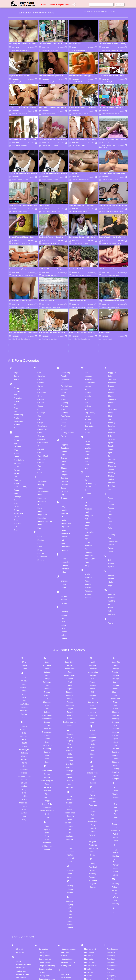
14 (102, 12)
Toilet (110, 397)
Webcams (112, 466)
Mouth (87, 298)
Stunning (24, 146)
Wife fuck (111, 884)
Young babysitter (113, 896)
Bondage (17, 365)
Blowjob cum (21, 975)
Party (87, 394)
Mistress (88, 275)
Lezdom (88, 82)
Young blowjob (113, 899)
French (64, 295)
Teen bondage (113, 818)
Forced (64, 291)
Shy (110, 275)
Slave (110, 288)
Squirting (112, 331)
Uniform (111, 432)
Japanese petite (68, 934)
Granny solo (66, 834)
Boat (18, 82)
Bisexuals (18, 349)
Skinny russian (90, 949)
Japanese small (67, 937)
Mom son (88, 848)
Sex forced (88, 929)
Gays (63, 323)
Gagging (64, 313)
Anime (16, 270)
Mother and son (90, 854)
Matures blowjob (91, 831)
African (17, 257)
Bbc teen (19, 912)
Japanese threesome (70, 941)
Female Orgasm (67, 255)
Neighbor (88, 317)
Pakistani (88, 377)
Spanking (112, 315)
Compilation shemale (47, 851)
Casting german (45, 828)
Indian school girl (68, 902)
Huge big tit (66, 880)
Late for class (44, 183)
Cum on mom (44, 874)
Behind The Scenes (105, 148)
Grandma (65, 347)
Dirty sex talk (44, 910)
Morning (88, 291)
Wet (110, 473)
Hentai (64, 389)
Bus (15, 395)
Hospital (64, 405)
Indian (63, 427)
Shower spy (89, 936)
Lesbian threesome (69, 973)
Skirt (110, 285)
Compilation (42, 295)
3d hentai (19, 818)
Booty (16, 369)
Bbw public (20, 922)
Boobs (56, 210)
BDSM (74, 82)
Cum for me (43, 868)
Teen (88, 180)
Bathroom (18, 315)
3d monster (20, 821)
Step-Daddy (42, 350)
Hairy (63, 375)
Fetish (78, 82)
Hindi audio (66, 873)
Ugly (110, 429)
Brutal (16, 389)
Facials (64, 245)
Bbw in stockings (22, 919)
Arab (16, 273)
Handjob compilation (69, 863)
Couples (41, 305)
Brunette (56, 82)
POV (86, 417)
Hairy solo (65, 857)
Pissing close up (90, 894)
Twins (110, 420)
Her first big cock (68, 870)
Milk (86, 271)
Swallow (111, 351)
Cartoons (41, 251)
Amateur (104, 50)
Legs (63, 497)
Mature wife (89, 828)
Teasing (111, 377)
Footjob (64, 288)
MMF (87, 278)
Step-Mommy (90, 281)
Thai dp (110, 841)
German (64, 327)
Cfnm (43, 190)
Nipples (87, 320)
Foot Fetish (65, 285)
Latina (63, 494)
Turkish (111, 413)
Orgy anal (88, 879)
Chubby (119, 200)
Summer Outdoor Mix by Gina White (82, 183)
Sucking (111, 348)
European (84, 50)
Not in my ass (89, 863)
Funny (63, 305)
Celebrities (42, 261)
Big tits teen (20, 959)
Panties (87, 381)
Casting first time (45, 824)
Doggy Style (42, 383)
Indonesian (65, 431)
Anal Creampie (112, 50)
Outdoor (85, 190)
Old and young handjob (90, 873)
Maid (86, 241)
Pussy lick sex (90, 914)
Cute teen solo (44, 881)
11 (96, 12)
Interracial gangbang (69, 909)
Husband (65, 419)
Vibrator (111, 444)
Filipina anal (43, 954)
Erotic (108, 82)
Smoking (112, 298)
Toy (110, 407)
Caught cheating (45, 831)
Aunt (16, 297)
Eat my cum (43, 922)
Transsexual (113, 410)
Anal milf (19, 863)
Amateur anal (21, 840)
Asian (13, 50)
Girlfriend (26, 50)
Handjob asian (67, 860)
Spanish (111, 311)
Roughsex (88, 463)
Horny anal (66, 876)
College (78, 50)
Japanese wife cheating (67, 945)
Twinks (111, 417)
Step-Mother (89, 295)
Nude (87, 323)
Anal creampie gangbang (21, 854)
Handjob (64, 379)
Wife (110, 480)
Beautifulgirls (110, 114)
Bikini (16, 345)
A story (18, 830)
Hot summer (73, 173)
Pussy (87, 434)
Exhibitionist (42, 425)
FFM (63, 265)
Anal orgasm (21, 867)
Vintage (111, 447)
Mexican (88, 261)
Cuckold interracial (46, 861)
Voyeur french (112, 869)
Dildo (39, 373)
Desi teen (42, 900)
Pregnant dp (89, 904)
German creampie (68, 831)
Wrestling (112, 483)
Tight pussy (111, 844)
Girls (59, 190)
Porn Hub (33, 111)
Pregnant (88, 421)
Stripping (112, 341)
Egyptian (41, 409)
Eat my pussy (44, 925)
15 (104, 12)
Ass (15, 280)
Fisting (64, 278)
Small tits (112, 295)
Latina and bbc (67, 956)
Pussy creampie (90, 911)
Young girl (111, 906)
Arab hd (19, 883)
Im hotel (65, 892)
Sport (110, 321)
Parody (87, 391)
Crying (40, 315)
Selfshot (80, 200)
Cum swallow (44, 878)
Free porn (42, 964)
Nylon (87, 337)
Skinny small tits (90, 953)
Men (86, 258)
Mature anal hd (90, 818)
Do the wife (43, 913)
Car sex (40, 248)
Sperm (111, 318)
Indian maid (66, 895)
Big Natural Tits (106, 200)
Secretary (112, 251)
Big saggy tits (21, 955)
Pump (87, 431)
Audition (17, 293)
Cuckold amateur (45, 858)
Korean (64, 472)
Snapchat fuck (90, 966)
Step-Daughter (43, 360)
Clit (39, 278)
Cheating (41, 268)
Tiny (110, 387)
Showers (112, 271)
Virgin (110, 451)
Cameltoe (41, 245)
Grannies (65, 353)
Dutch (40, 397)
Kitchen (64, 468)
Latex (63, 487)
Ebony (40, 405)
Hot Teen (56, 50)
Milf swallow (89, 841)
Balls (16, 312)
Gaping (64, 320)
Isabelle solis (66, 912)
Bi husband (20, 942)
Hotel (63, 412)
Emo (39, 412)
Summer (23, 82)
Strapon (111, 338)
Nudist (87, 327)
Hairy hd (65, 853)
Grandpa (64, 350)
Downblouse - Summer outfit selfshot (82, 194)
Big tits (14, 82)
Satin (110, 245)
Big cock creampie (23, 949)
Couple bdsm (44, 854)
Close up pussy (45, 844)
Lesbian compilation (69, 963)
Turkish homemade (114, 851)
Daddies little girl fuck (47, 890)
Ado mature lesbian (23, 833)
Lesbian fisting (67, 966)
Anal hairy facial (22, 860)
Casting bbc (43, 821)
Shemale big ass (91, 933)
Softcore (111, 301)
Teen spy (111, 838)
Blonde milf (20, 969)
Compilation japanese (47, 848)
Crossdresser (43, 311)
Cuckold (26, 180)
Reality (87, 443)
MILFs (87, 268)
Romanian (89, 460)
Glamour (64, 337)
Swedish (111, 355)
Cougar (40, 301)
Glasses (64, 340)
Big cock (19, 114)
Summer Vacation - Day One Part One (112, 194)
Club (39, 285)
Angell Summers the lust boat (19, 76)
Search (120, 5)
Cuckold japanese (45, 864)
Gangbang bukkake (69, 818)
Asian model (20, 890)
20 (113, 12)
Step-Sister (112, 278)
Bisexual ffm (20, 962)
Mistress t (88, 844)
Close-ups (41, 281)
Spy (110, 325)
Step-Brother (19, 382)
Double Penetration (45, 390)
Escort (40, 419)
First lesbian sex (45, 961)
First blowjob (43, 957)
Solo (110, 305)
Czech (40, 341)
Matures (18, 146)
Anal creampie (21, 850)
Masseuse (89, 248)
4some (16, 248)
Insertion (64, 434)
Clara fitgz (42, 841)
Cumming (41, 328)
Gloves (83, 82)
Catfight (40, 258)
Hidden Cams (66, 392)
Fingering (65, 271)
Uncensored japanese (115, 860)
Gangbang (65, 317)
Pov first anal (89, 901)
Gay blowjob (66, 821)
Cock (13, 146)
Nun (86, 330)
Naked (87, 310)
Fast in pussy (44, 951)
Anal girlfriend (21, 857)
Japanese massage (69, 931)
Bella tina (19, 932)
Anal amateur (21, 847)
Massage (88, 245)
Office (87, 345)
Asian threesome (22, 900)
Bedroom (17, 332)
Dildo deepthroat (45, 903)
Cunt (39, 335)
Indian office (66, 899)
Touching (112, 403)
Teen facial (111, 828)
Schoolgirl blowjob (91, 926)
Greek (63, 357)
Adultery (44, 200)
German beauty (67, 828)
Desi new (42, 896)
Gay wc (64, 824)
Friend (64, 298)
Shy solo (88, 943)
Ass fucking (18, 283)
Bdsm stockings (22, 925)
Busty (54, 114)
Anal (73, 146)
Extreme (41, 429)
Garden (113, 82)
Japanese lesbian (68, 927)
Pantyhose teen (90, 891)
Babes (14, 114)
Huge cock (66, 883)
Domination (42, 387)
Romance (88, 456)
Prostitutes (89, 424)
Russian (88, 466)
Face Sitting (119, 190)
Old (86, 349)
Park (86, 387)
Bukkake (17, 392)
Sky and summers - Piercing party (81, 76)
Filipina (64, 268)
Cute (39, 338)
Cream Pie (19, 50)
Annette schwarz (22, 876)
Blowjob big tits (21, 972)
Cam (39, 241)
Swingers (112, 358)
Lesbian (50, 146)
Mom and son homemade (89, 852)
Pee (86, 397)
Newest (68, 5)
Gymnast (65, 367)
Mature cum (89, 824)
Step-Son (112, 308)
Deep (40, 363)
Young (111, 492)
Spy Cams (112, 328)
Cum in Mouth (43, 325)
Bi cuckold (20, 939)
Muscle (87, 301)
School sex (88, 923)
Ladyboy (64, 484)
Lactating (65, 480)
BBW (16, 319)
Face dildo (43, 941)
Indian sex (65, 905)
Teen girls (111, 831)
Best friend (20, 935)
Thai (110, 383)
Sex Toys (112, 258)
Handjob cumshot (68, 867)
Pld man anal (89, 897)
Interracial (65, 437)
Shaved (111, 261)
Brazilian (17, 375)
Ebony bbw (43, 929)
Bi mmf (18, 945)
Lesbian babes (67, 959)
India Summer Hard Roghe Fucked (51, 76)
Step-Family (66, 248)
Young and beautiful (115, 893)
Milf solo (87, 838)
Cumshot (41, 331)
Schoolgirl (112, 248)
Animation (18, 267)
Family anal (43, 944)
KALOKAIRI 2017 (75, 44)
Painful (87, 374)
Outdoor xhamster (91, 882)
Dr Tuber (63, 79)
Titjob (110, 390)
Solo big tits (89, 969)
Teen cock (111, 821)
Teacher (111, 373)
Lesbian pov (66, 969)
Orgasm (88, 355)
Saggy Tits (112, 241)
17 (108, 12)
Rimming (88, 453)
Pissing (87, 411)
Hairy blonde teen (68, 850)
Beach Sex (50, 210)
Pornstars (88, 414)
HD (48, 50)
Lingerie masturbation (70, 976)
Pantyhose (89, 384)
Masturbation (90, 251)
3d (12, 200)
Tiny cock (111, 848)
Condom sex (42, 298)
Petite (87, 404)
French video (44, 971)
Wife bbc (110, 881)
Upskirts (111, 435)
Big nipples (20, 952)
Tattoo (111, 370)
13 (100, 12)
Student (111, 345)
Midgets (88, 265)
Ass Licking (18, 290)
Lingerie (64, 507)
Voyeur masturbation (115, 872)
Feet (63, 251)
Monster (88, 288)
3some (16, 245)
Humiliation (65, 415)
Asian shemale (21, 893)
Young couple (112, 903)
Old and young (90, 352)
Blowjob (44, 50)
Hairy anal (65, 843)
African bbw (20, 837)
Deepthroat (42, 367)
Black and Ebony (20, 355)
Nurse (87, 333)
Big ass (120, 50)
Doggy (40, 380)
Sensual (111, 255)
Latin (63, 490)
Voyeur (111, 454)
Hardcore (65, 382)
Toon (110, 400)
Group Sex (65, 360)
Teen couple (112, 824)
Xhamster (33, 47)
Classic (104, 82)
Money (87, 285)
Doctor (40, 377)
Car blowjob (43, 818)
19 (111, 12)
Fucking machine (68, 301)
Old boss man (90, 875)
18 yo (73, 50)
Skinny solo (89, 956)
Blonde (20, 190)
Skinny (111, 281)
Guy (63, 363)
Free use (42, 967)
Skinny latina (89, 946)
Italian (63, 441)
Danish (40, 357)
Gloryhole (65, 343)
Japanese (65, 450)
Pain (86, 371)
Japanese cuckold (68, 924)
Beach (114, 146)
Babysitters (18, 309)
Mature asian (89, 821)
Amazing (17, 200)
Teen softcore (112, 834)
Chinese (41, 271)
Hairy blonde (66, 847)
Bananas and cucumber (21, 910)
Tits (110, 393)
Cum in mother (44, 871)
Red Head (88, 446)
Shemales (112, 268)
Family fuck (43, 947)
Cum (39, 321)
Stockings (112, 335)
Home (43, 5)
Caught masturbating (47, 834)
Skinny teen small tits (92, 963)
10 (94, 12)
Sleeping (112, 291)
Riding (87, 450)
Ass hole (17, 287)
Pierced (87, 407)
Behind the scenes (23, 929)
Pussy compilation (91, 907)
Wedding (112, 470)
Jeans (63, 453)
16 (106, 12)
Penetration (89, 401)
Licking (64, 504)
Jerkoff (64, 456)
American (110, 180)
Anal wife (19, 873)
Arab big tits (20, 880)
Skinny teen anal (91, 959)
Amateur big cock (22, 843)
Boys (16, 372)
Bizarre (17, 352)
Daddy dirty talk (45, 893)
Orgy (86, 359)
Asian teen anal (22, 896)
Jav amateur (66, 947)
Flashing (74, 200)
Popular (61, 5)
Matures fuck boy (91, 834)
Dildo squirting (44, 906)
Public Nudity (90, 427)
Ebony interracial (45, 932)
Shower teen (89, 939)
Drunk (40, 393)
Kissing (64, 465)
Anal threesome (22, 870)
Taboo (111, 367)
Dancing (41, 353)
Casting (40, 255)
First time (65, 275)
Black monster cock (23, 965)
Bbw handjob (21, 915)
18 (110, 12)
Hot (51, 50)
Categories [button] (52, 5)
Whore (111, 476)
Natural (87, 313)
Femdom (54, 190)
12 (98, 12)
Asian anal (20, 886)
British (16, 379)
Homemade (66, 402)
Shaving (111, 265)
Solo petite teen (90, 973)
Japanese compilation (70, 921)
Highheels (65, 395)
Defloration (42, 370)
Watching (112, 463)
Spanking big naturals (93, 976)
